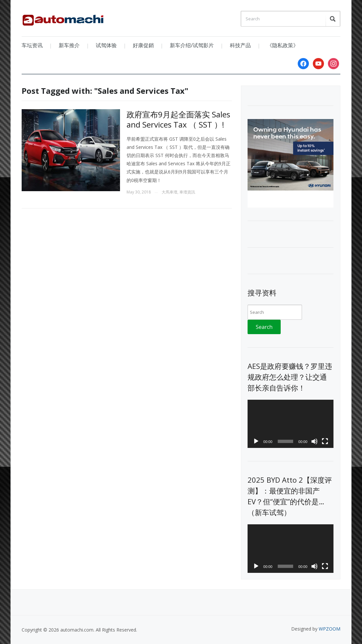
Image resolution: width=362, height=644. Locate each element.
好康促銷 (143, 45)
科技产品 (240, 45)
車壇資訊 (187, 192)
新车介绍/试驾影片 (192, 45)
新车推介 (69, 45)
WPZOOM (330, 629)
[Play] (256, 441)
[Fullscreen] (325, 441)
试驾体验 (106, 45)
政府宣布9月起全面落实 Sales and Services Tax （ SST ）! (178, 119)
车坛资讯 (32, 45)
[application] (291, 424)
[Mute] (314, 441)
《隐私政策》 (283, 45)
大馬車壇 (170, 192)
